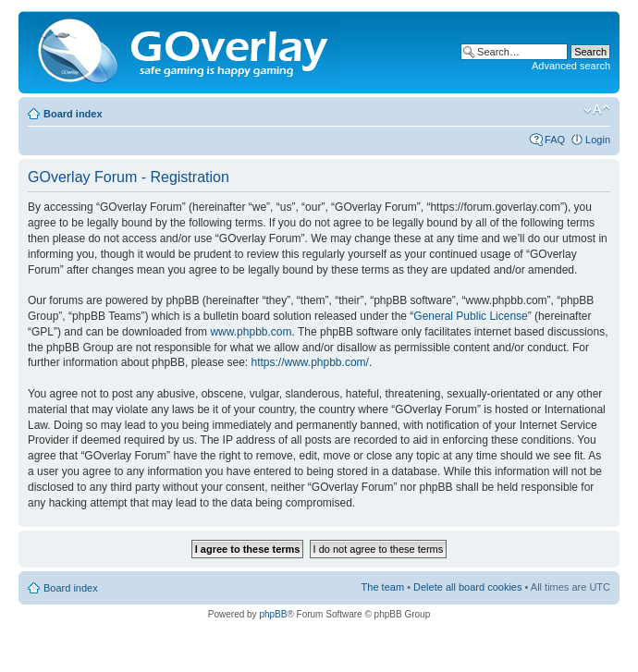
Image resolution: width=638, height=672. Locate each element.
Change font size (597, 110)
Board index (73, 114)
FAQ (555, 140)
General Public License (470, 316)
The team (383, 587)
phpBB (273, 614)
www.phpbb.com (251, 332)
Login (598, 140)
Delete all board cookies (467, 587)
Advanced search (571, 66)
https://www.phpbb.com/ (309, 362)
